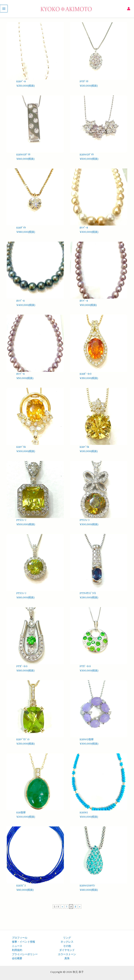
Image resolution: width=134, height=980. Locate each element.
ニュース (17, 946)
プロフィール (20, 938)
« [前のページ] (62, 907)
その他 (67, 946)
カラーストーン (67, 954)
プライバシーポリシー (25, 954)
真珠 (67, 958)
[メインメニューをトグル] (4, 9)
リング (67, 938)
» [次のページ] (80, 907)
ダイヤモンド (67, 950)
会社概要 (17, 958)
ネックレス (67, 942)
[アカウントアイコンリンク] (129, 9)
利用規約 (17, 950)
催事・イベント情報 (23, 942)
